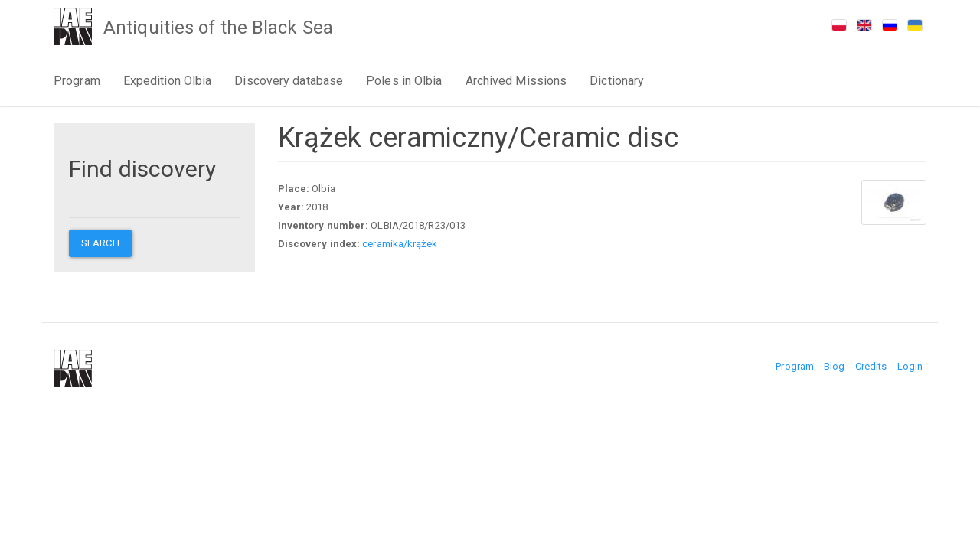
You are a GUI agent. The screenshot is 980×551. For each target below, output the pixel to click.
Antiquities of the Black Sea (218, 28)
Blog (834, 366)
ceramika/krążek (400, 244)
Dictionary (617, 81)
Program (77, 81)
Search (100, 243)
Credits (871, 366)
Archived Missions (516, 81)
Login (910, 366)
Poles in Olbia (404, 81)
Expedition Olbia (168, 81)
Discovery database (289, 81)
